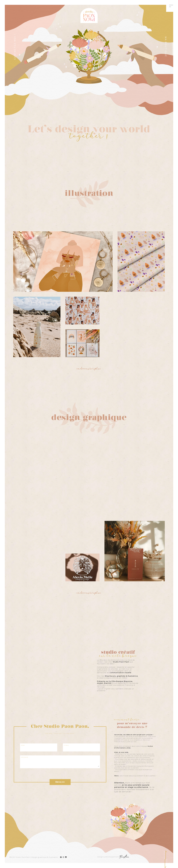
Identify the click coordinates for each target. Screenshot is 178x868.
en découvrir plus (89, 369)
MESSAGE (25, 757)
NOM (23, 745)
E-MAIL (66, 745)
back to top (164, 855)
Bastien (124, 857)
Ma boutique (166, 47)
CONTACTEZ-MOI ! (15, 47)
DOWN (167, 862)
